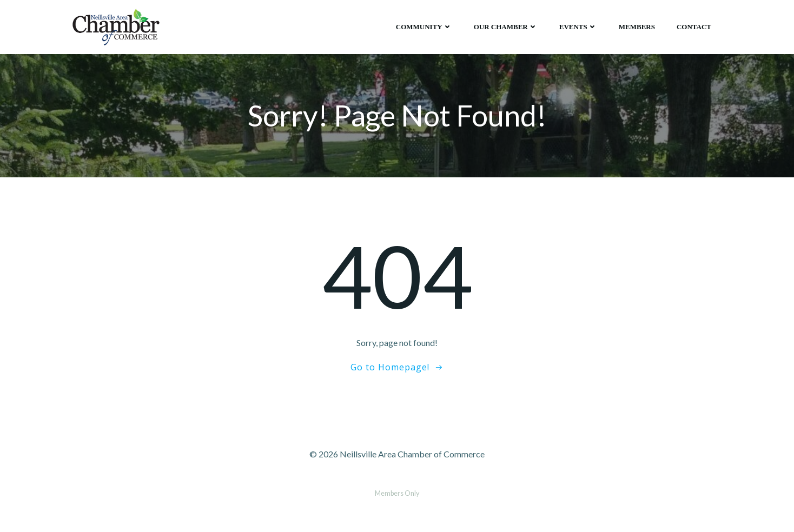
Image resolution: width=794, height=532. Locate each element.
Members (637, 27)
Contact (694, 27)
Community (424, 27)
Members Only (397, 493)
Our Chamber (506, 27)
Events (578, 27)
